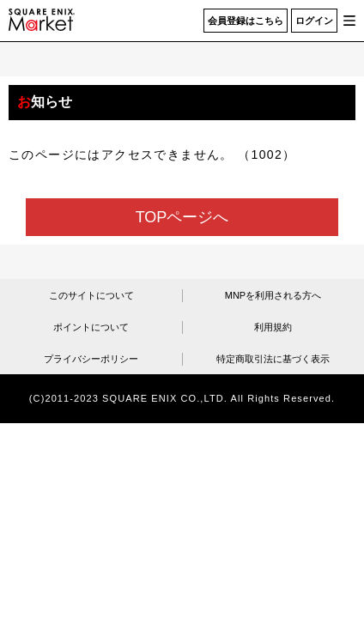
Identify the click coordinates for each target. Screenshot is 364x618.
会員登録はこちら (246, 21)
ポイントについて (91, 327)
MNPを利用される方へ (273, 295)
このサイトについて (91, 295)
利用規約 (273, 327)
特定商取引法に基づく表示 (273, 359)
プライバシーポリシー (91, 359)
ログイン (314, 21)
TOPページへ (182, 217)
